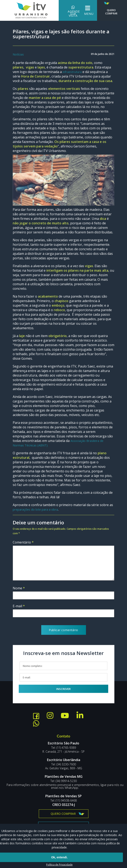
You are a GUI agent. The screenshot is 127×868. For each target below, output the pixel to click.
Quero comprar (63, 814)
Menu (81, 10)
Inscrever (63, 689)
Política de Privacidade (59, 865)
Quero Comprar (110, 8)
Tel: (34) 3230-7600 (64, 765)
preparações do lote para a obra (38, 510)
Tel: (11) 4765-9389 (64, 748)
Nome (19, 588)
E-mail (19, 606)
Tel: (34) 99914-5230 (64, 781)
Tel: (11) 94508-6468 (64, 801)
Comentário (23, 542)
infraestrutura (74, 72)
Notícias (19, 54)
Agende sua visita (66, 10)
